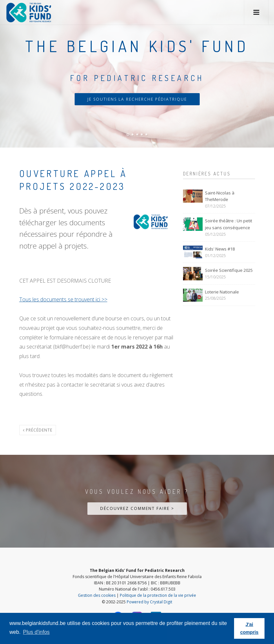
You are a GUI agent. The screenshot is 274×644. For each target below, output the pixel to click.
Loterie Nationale (222, 292)
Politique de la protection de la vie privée (158, 595)
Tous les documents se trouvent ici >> (63, 299)
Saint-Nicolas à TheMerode (220, 196)
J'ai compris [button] (249, 628)
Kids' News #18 (220, 249)
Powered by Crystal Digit (149, 602)
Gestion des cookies (97, 595)
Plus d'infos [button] (36, 632)
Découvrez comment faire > (137, 508)
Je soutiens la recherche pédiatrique (137, 99)
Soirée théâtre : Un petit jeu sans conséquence (228, 224)
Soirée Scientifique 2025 (229, 270)
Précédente (38, 430)
